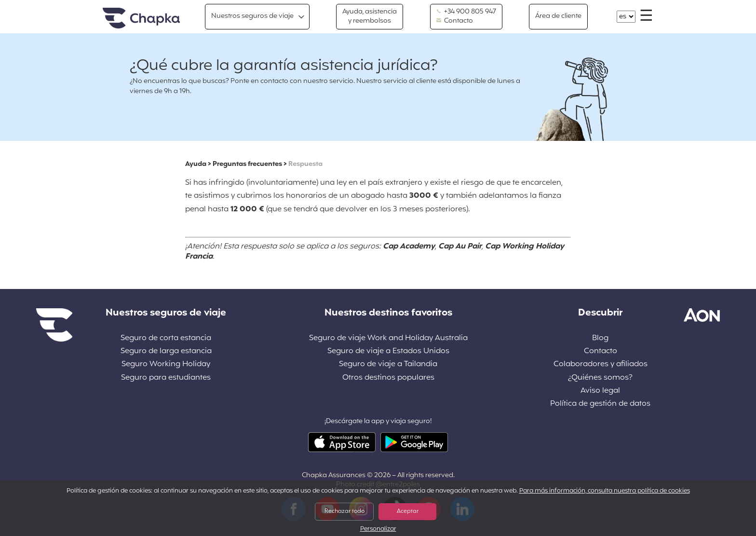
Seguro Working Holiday (166, 364)
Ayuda (196, 164)
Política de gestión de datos (600, 404)
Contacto (455, 21)
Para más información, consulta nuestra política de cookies (605, 491)
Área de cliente (558, 16)
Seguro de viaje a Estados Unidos (388, 351)
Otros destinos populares (388, 378)
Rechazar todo (344, 511)
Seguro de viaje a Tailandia (388, 364)
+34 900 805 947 (466, 12)
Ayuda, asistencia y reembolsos (370, 16)
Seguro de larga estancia (166, 351)
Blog (600, 338)
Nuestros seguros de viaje (252, 16)
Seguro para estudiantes (166, 378)
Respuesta (305, 164)
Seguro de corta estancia (166, 338)
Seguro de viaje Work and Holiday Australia (388, 338)
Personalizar (378, 529)
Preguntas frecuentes (247, 164)
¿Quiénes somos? (600, 378)
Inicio (141, 19)
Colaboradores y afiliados (601, 364)
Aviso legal (600, 391)
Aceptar (408, 511)
